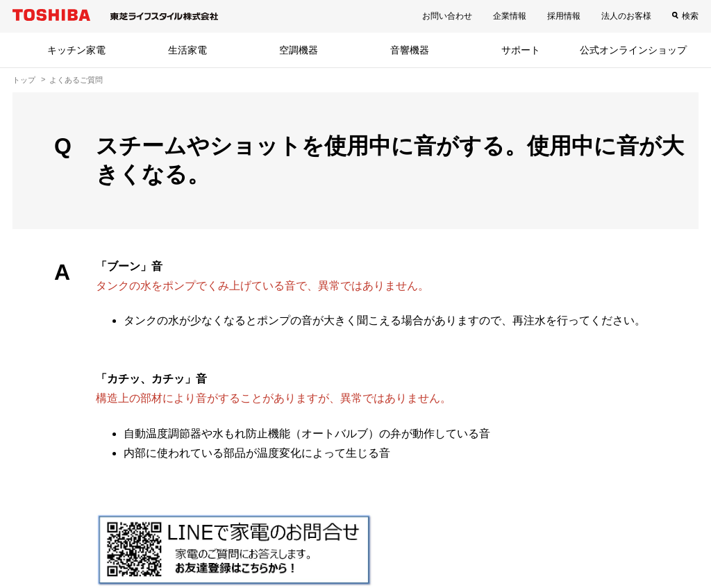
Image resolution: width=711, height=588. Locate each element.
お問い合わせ (447, 16)
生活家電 (187, 50)
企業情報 (510, 16)
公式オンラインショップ (633, 50)
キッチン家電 (76, 50)
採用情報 (564, 16)
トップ (24, 80)
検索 (690, 16)
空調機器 (299, 50)
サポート (521, 50)
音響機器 (410, 50)
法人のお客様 (626, 16)
